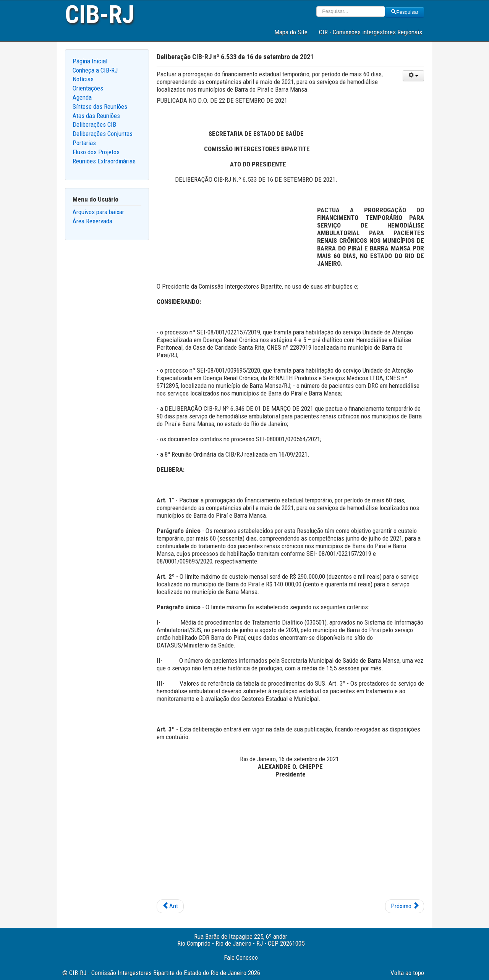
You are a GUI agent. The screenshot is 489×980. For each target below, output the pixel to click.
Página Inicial (90, 61)
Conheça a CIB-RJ (95, 70)
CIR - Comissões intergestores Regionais (371, 32)
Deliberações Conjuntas (103, 134)
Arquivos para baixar (98, 212)
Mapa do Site (291, 32)
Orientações (88, 88)
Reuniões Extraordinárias (104, 161)
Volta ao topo (407, 973)
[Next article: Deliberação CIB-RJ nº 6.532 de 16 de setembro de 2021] (405, 906)
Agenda (82, 97)
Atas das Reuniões (96, 116)
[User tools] (413, 76)
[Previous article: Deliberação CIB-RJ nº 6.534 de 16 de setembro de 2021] (170, 906)
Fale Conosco (241, 957)
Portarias (84, 143)
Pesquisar (405, 12)
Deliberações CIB (94, 124)
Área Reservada (92, 221)
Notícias (83, 79)
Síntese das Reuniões (100, 107)
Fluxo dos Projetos (96, 152)
